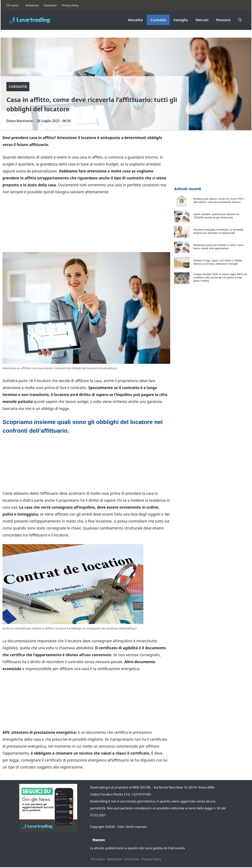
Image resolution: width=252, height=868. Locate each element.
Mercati (202, 20)
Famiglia (181, 20)
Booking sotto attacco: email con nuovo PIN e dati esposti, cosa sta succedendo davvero (219, 200)
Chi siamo (13, 5)
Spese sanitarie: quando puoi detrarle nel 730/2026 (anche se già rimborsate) (216, 216)
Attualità (135, 20)
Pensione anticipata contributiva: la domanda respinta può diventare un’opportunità (218, 231)
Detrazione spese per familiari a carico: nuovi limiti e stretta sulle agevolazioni (218, 247)
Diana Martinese (19, 121)
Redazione (32, 5)
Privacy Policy (70, 5)
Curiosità (158, 20)
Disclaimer (50, 5)
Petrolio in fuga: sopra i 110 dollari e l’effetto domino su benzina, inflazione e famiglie (218, 262)
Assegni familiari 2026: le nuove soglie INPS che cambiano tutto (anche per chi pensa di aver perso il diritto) (220, 277)
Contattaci (157, 827)
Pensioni (223, 20)
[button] (240, 20)
